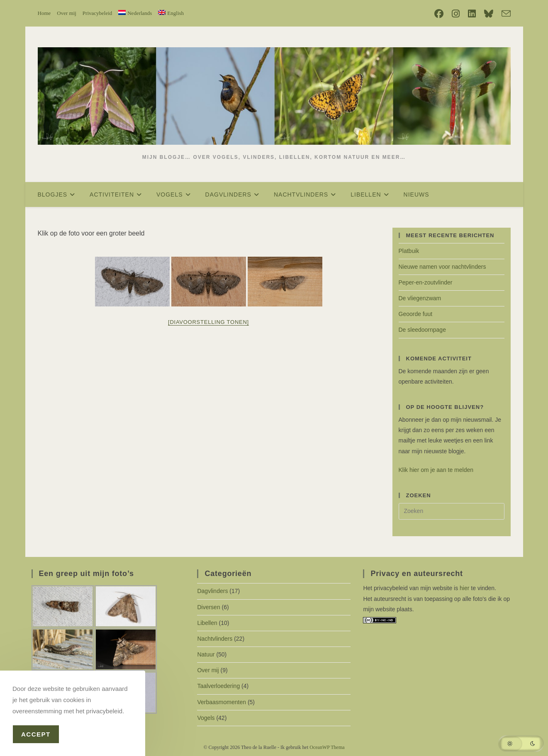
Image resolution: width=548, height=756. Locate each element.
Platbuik (409, 251)
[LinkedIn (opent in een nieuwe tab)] (472, 14)
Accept (36, 734)
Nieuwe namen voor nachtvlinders (442, 267)
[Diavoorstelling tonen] (208, 322)
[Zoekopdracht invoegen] (452, 511)
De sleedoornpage (422, 330)
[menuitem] (135, 13)
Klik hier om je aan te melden (436, 470)
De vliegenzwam (420, 298)
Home (44, 13)
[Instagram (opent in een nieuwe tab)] (456, 14)
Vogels (206, 718)
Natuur (206, 654)
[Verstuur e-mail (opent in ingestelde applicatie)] (504, 14)
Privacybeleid (97, 13)
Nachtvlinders (215, 639)
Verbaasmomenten (222, 702)
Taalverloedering (218, 686)
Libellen (207, 623)
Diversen (208, 607)
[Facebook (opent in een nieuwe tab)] (439, 14)
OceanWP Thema (327, 747)
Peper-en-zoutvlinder (426, 282)
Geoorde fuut (416, 314)
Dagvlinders (212, 591)
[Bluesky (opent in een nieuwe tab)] (489, 14)
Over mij (67, 13)
